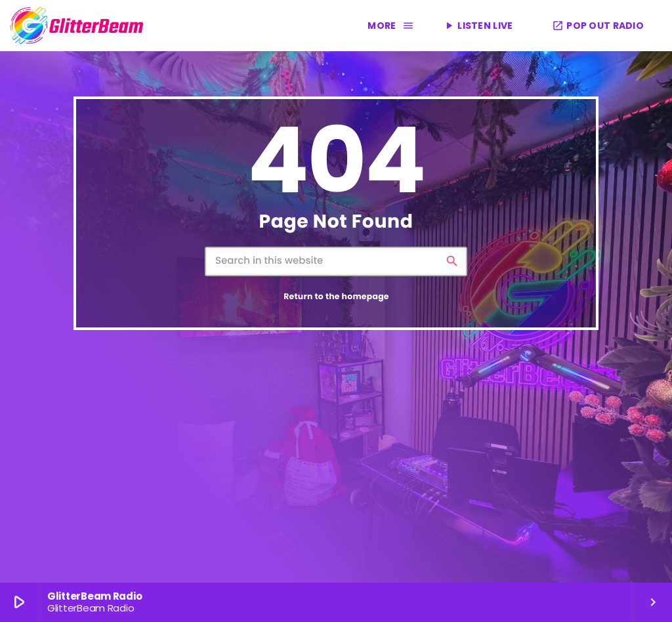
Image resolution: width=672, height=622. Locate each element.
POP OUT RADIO (598, 26)
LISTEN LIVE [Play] (478, 26)
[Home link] (77, 26)
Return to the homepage (336, 297)
